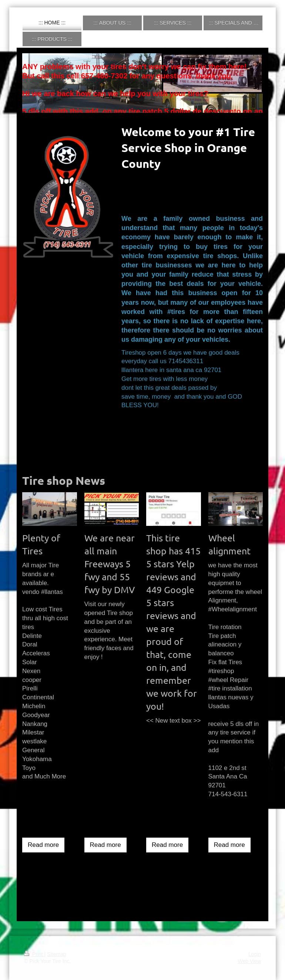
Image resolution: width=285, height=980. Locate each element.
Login (255, 954)
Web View (249, 961)
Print (34, 954)
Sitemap (56, 954)
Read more (43, 845)
